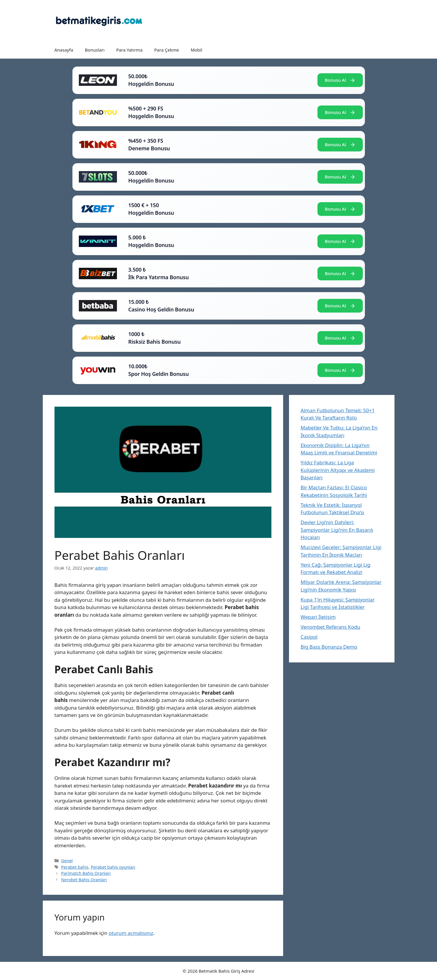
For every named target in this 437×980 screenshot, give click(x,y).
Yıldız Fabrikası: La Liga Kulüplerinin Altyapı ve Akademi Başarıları (338, 470)
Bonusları (95, 50)
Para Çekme (166, 50)
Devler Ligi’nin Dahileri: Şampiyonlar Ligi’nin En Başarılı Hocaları (337, 530)
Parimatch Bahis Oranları (86, 873)
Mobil (196, 50)
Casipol (309, 637)
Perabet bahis (75, 867)
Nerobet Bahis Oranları (84, 880)
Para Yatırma (130, 50)
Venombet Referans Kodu (330, 627)
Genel (67, 861)
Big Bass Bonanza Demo (329, 647)
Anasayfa (64, 50)
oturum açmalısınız (131, 933)
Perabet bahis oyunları (113, 867)
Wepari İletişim (318, 617)
